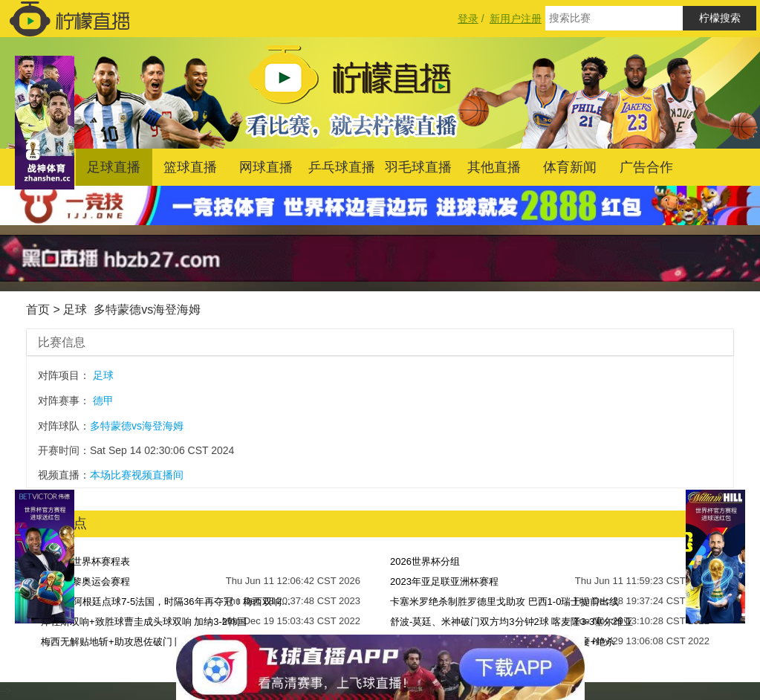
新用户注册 (516, 19)
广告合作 (646, 167)
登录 (468, 19)
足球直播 (114, 167)
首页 (38, 310)
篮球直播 (190, 167)
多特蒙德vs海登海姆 (147, 310)
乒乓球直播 (342, 167)
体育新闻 (570, 167)
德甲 (103, 401)
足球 (75, 310)
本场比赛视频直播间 (137, 475)
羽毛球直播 (418, 167)
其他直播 (494, 167)
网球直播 (266, 167)
